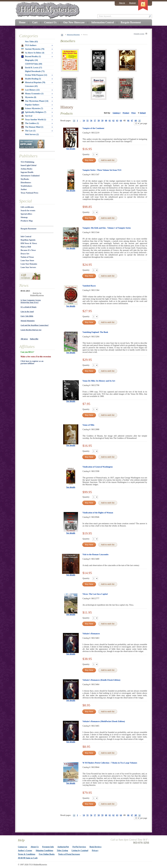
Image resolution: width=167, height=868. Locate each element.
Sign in (122, 3)
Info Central (26, 237)
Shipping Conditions (44, 851)
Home (22, 22)
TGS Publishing (27, 162)
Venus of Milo (88, 425)
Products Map (27, 221)
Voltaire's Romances (91, 634)
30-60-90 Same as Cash (28, 858)
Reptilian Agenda (28, 240)
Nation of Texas (27, 257)
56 (91, 121)
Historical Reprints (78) (33, 82)
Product (126, 113)
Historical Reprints (73, 35)
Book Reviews (96, 847)
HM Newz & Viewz (29, 243)
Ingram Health (27, 172)
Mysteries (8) (29, 97)
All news (24, 339)
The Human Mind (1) (32, 127)
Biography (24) (32, 60)
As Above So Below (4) (33, 53)
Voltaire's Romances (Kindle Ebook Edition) (101, 680)
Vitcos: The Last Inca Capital (95, 594)
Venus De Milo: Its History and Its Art (99, 381)
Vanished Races (89, 286)
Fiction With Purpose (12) (36, 75)
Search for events (28, 211)
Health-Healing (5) (31, 79)
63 (117, 121)
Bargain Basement (29, 229)
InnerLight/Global (29, 165)
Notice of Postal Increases (69, 854)
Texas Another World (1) (34, 120)
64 (121, 121)
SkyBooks (25, 179)
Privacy (95, 851)
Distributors (26, 183)
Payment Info (48, 847)
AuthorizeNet (63, 847)
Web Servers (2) (32, 134)
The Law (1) (28, 131)
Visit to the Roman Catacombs (96, 555)
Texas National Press (30, 193)
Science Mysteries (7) (32, 109)
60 (106, 121)
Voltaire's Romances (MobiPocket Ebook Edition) (104, 721)
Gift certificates (27, 207)
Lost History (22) (31, 90)
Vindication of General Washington (98, 467)
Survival (27, 116)
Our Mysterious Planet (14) (35, 101)
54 (84, 121)
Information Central (103, 22)
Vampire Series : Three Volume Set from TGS (102, 170)
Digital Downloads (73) (35, 71)
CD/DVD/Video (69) (34, 64)
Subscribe (34, 339)
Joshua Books (27, 169)
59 (102, 121)
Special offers (26, 214)
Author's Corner (25, 851)
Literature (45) (31, 86)
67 (132, 121)
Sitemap (24, 217)
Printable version (139, 34)
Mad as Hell (26, 247)
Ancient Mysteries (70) (33, 49)
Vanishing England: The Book (95, 332)
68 (136, 121)
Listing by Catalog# (80, 851)
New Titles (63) (32, 42)
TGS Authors (29, 45)
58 (99, 121)
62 (114, 121)
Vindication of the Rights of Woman (98, 513)
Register (133, 3)
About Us (35, 847)
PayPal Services (79, 847)
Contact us (23, 847)
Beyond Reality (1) (31, 57)
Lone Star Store (27, 261)
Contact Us (50, 22)
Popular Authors (32, 105)
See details (71, 149)
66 (128, 121)
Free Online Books (47, 854)
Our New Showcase (74, 22)
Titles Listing (62, 851)
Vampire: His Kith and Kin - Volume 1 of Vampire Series (107, 228)
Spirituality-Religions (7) (34, 112)
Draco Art (25, 254)
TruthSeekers (26, 186)
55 (88, 121)
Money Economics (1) (32, 94)
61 (110, 121)
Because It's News (28, 250)
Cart (35, 22)
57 (95, 121)
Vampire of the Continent (93, 128)
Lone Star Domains (29, 264)
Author (24, 189)
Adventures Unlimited (30, 176)
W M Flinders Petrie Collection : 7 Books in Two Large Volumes (110, 763)
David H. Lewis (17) (32, 68)
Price (133, 113)
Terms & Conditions (27, 854)
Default (143, 113)
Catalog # (117, 113)
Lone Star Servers (28, 267)
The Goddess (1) (30, 123)
